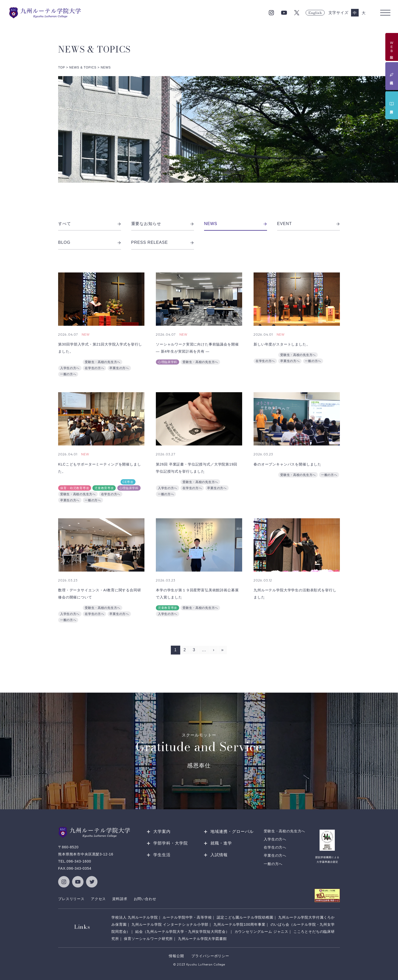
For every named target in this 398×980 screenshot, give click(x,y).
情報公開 (176, 956)
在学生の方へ (94, 368)
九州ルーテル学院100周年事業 (239, 924)
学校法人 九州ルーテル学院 (135, 917)
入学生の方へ (70, 368)
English (315, 13)
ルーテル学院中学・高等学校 (187, 917)
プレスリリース (71, 899)
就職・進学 (221, 843)
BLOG (90, 243)
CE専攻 (128, 482)
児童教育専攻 (104, 488)
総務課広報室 (70, 362)
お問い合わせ (145, 899)
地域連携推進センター (76, 482)
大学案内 (162, 831)
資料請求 (120, 899)
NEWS (236, 224)
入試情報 (219, 855)
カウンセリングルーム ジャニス (262, 932)
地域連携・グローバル (232, 831)
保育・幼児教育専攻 (75, 488)
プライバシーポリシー (210, 956)
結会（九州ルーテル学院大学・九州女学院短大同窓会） (182, 932)
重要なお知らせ (163, 224)
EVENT (309, 224)
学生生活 (162, 855)
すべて (90, 224)
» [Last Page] (223, 650)
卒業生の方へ (119, 368)
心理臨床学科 (168, 362)
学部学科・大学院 (171, 843)
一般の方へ (68, 374)
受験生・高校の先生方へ (103, 362)
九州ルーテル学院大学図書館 (202, 939)
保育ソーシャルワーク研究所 (148, 939)
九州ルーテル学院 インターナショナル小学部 (170, 924)
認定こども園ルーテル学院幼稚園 (245, 917)
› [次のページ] (214, 650)
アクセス (98, 899)
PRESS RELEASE (163, 243)
